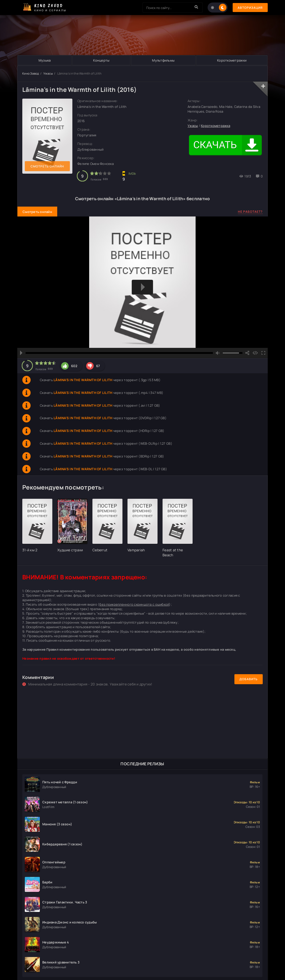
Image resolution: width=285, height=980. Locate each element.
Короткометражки (232, 60)
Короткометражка (216, 126)
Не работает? (250, 212)
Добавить (249, 679)
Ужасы (48, 73)
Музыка (45, 60)
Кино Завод (31, 73)
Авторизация (250, 8)
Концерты (101, 60)
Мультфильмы (163, 60)
